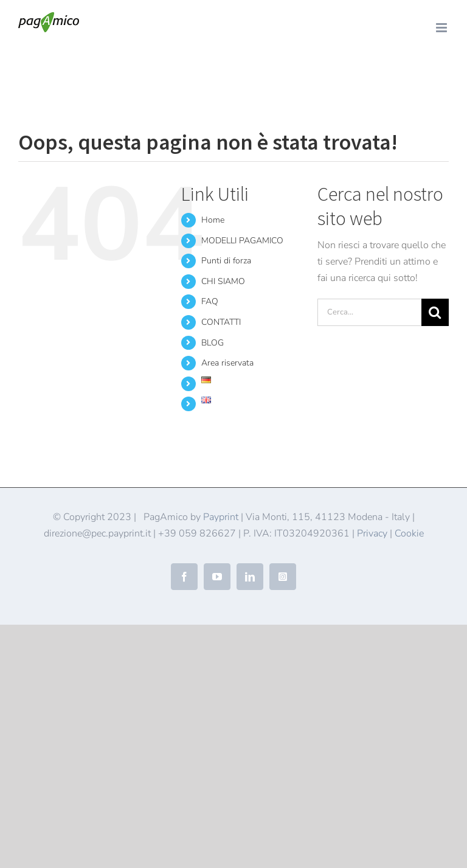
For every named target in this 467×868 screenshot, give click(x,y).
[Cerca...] (369, 312)
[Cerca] (435, 312)
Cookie (409, 533)
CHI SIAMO (223, 281)
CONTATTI (221, 322)
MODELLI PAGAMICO (242, 241)
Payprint (221, 517)
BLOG (213, 343)
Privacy (372, 533)
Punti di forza (226, 261)
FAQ (210, 301)
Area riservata (227, 363)
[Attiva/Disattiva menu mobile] (442, 28)
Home (29, 70)
